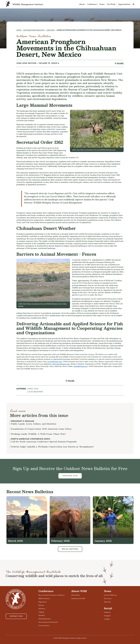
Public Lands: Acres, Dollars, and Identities (34, 424)
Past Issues (108, 599)
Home (19, 30)
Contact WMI (16, 616)
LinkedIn (107, 619)
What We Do (76, 595)
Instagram (107, 616)
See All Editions (70, 549)
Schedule (42, 615)
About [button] (82, 4)
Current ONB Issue (110, 595)
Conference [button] (92, 4)
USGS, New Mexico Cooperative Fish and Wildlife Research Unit (94, 150)
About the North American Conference (51, 595)
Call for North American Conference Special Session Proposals (44, 442)
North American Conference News (31, 439)
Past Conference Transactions (48, 622)
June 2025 (50, 30)
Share (120, 64)
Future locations (44, 626)
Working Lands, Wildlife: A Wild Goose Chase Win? (38, 434)
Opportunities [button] (124, 4)
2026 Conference (44, 599)
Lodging (41, 612)
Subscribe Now (70, 476)
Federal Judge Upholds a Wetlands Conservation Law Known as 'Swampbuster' (53, 447)
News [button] (102, 4)
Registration (43, 602)
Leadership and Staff (78, 599)
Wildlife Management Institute (28, 4)
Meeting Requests (45, 619)
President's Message (23, 421)
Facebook (107, 612)
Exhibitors (42, 609)
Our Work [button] (111, 4)
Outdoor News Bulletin (34, 30)
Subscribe (107, 602)
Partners (41, 605)
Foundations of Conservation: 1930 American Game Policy (41, 429)
